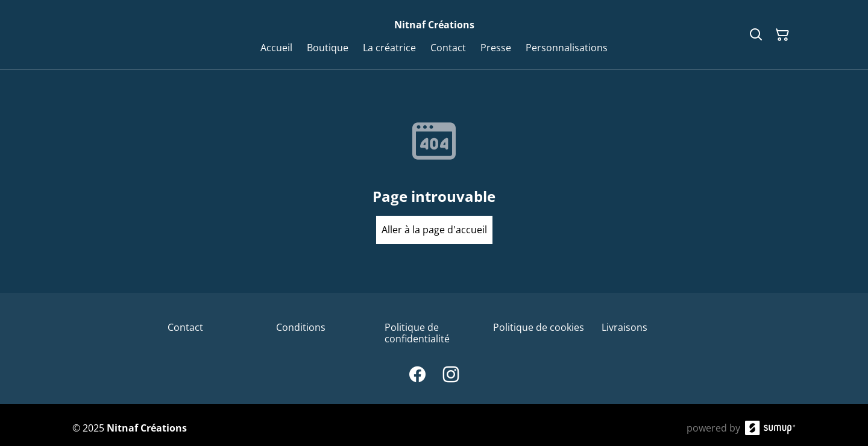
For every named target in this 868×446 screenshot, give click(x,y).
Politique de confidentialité (417, 333)
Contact (185, 327)
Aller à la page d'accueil (434, 230)
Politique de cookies (539, 327)
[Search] (756, 35)
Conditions (301, 327)
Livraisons (624, 327)
